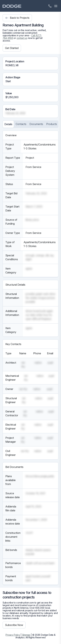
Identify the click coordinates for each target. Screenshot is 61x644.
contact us (22, 38)
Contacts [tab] (21, 124)
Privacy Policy (13, 635)
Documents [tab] (36, 124)
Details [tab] (8, 124)
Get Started (12, 48)
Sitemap (26, 635)
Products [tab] (52, 124)
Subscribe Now (14, 625)
